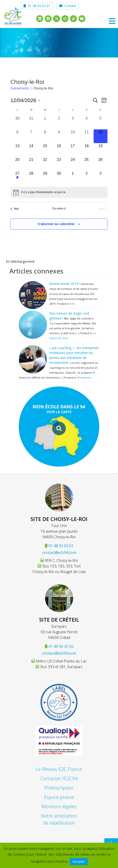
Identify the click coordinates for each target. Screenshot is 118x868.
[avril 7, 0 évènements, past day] (31, 136)
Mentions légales (59, 806)
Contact (68, 6)
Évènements (20, 88)
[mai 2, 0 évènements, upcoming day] (87, 178)
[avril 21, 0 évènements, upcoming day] (31, 164)
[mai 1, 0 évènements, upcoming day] (73, 178)
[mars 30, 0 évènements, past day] (17, 122)
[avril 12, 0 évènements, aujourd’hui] (101, 136)
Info (72, 304)
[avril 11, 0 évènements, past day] (87, 136)
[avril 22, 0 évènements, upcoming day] (45, 164)
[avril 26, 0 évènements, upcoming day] (101, 164)
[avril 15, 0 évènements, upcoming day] (45, 150)
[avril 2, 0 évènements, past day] (59, 122)
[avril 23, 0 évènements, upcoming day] (59, 164)
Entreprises (84, 377)
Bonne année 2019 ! (65, 284)
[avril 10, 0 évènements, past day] (73, 136)
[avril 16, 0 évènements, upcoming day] (59, 150)
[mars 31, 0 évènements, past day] (31, 122)
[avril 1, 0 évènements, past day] (45, 122)
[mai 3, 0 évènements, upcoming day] (101, 178)
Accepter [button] (79, 861)
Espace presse (59, 797)
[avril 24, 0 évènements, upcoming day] (73, 164)
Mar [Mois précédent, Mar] (15, 209)
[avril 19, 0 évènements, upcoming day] (101, 150)
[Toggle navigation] (112, 21)
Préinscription (59, 788)
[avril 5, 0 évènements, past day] (101, 122)
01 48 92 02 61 (37, 6)
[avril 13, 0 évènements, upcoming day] (17, 150)
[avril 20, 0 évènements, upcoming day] (17, 164)
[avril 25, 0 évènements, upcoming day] (87, 164)
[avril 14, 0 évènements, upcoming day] (31, 150)
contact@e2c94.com (59, 553)
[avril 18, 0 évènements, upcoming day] (87, 150)
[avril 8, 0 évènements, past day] (45, 136)
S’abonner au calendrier (56, 224)
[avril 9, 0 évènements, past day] (59, 136)
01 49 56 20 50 (61, 646)
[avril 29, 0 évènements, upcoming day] (45, 178)
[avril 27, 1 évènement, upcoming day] (17, 178)
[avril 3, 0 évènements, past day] (73, 122)
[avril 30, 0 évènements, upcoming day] (59, 178)
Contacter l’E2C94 (59, 778)
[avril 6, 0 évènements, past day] (17, 136)
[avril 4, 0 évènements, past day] (87, 122)
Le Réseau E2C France (59, 769)
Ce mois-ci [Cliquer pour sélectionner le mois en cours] (59, 209)
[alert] (59, 192)
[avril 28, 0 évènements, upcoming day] (31, 178)
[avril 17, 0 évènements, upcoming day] (73, 150)
